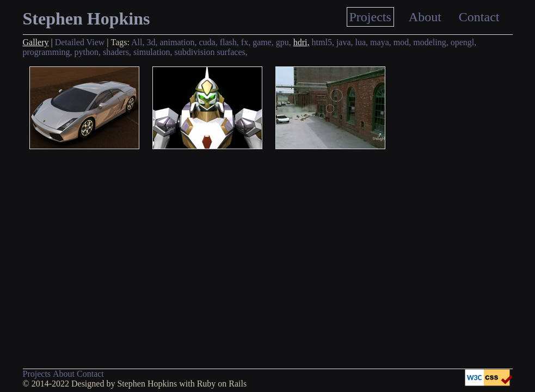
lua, (362, 42)
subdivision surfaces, (211, 52)
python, (88, 52)
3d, (152, 42)
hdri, (302, 42)
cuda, (208, 42)
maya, (381, 42)
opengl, (464, 42)
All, (138, 42)
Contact (479, 17)
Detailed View (80, 42)
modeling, (431, 42)
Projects (370, 17)
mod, (402, 42)
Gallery (36, 42)
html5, (323, 42)
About (425, 17)
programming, (48, 52)
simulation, (153, 52)
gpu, (284, 42)
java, (345, 42)
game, (263, 42)
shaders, (117, 52)
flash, (229, 42)
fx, (246, 42)
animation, (179, 42)
